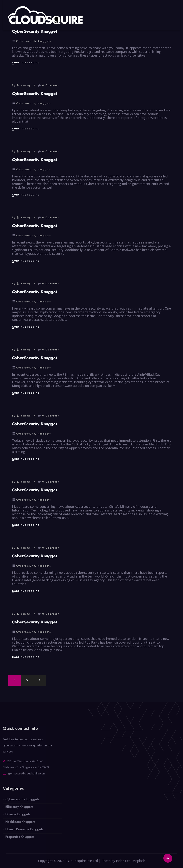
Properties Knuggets (20, 839)
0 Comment (51, 85)
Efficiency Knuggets (19, 809)
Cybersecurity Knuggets (33, 41)
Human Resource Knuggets (24, 832)
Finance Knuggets (18, 817)
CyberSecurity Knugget (35, 31)
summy (26, 85)
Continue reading (26, 62)
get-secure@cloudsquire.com (27, 776)
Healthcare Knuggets (20, 824)
